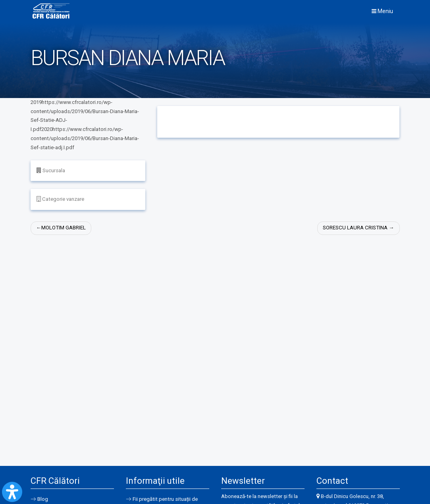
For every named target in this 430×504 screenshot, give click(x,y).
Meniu (382, 12)
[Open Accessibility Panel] (12, 492)
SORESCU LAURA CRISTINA (355, 228)
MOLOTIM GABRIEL (64, 228)
